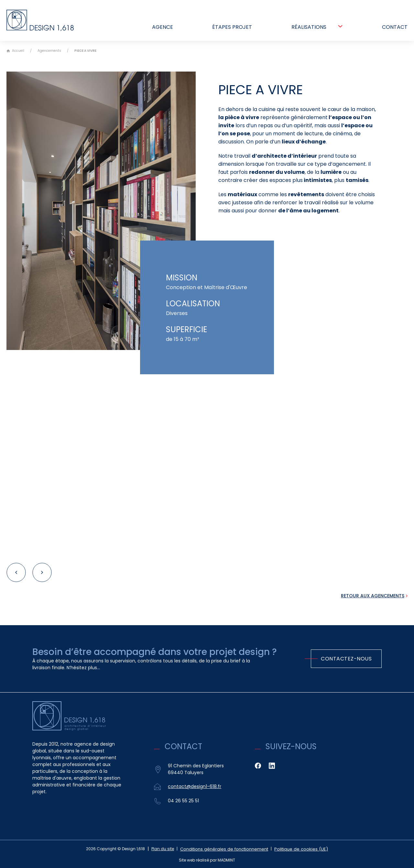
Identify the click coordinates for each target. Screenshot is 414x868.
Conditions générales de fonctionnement (227, 849)
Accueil (15, 51)
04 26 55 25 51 (183, 801)
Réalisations (309, 29)
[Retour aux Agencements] (374, 596)
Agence (163, 29)
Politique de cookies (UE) (298, 849)
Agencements (49, 51)
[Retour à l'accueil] (44, 22)
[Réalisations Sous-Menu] (340, 28)
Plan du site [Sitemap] (169, 849)
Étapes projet (232, 29)
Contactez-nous (346, 659)
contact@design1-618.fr (195, 786)
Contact (395, 29)
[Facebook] (258, 766)
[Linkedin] (272, 766)
